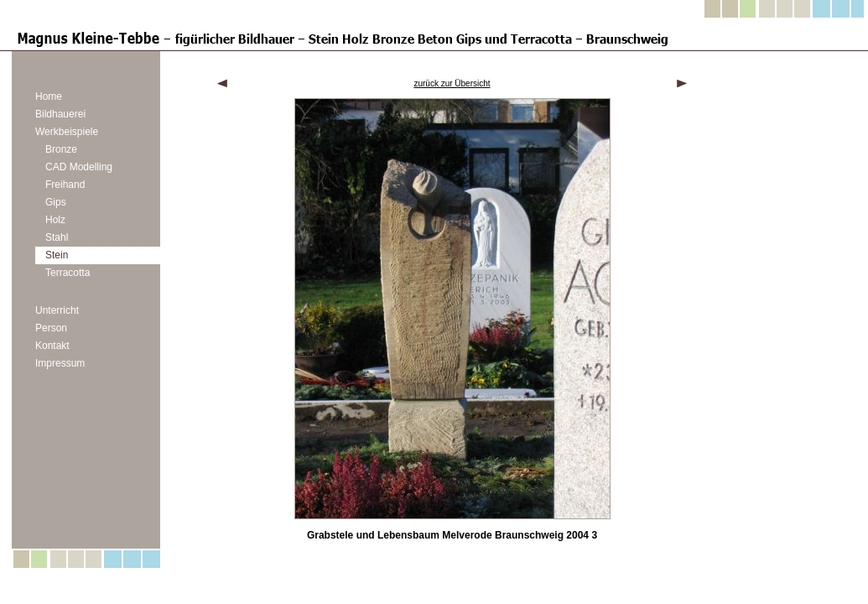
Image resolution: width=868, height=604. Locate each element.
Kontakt (52, 346)
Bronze (61, 149)
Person (51, 328)
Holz (55, 220)
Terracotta (68, 273)
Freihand (65, 185)
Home (49, 96)
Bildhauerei (60, 114)
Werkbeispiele (67, 132)
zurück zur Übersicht (452, 83)
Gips (56, 202)
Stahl (57, 237)
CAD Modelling (79, 167)
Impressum (60, 363)
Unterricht (57, 310)
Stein (57, 255)
